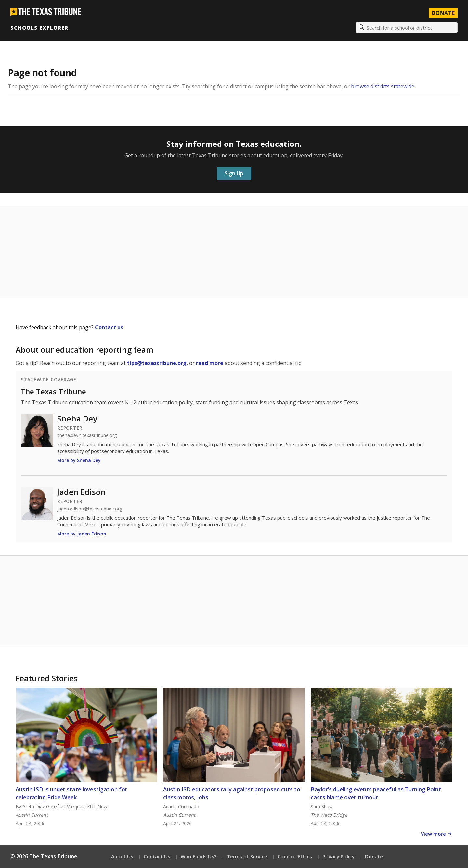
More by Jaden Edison (82, 534)
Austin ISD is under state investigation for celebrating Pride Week (71, 793)
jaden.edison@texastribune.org (90, 509)
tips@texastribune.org (157, 363)
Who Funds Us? (199, 856)
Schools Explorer (39, 28)
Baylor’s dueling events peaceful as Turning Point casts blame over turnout (376, 793)
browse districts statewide (383, 86)
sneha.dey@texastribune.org (87, 435)
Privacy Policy (338, 856)
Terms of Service (247, 856)
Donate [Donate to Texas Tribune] (443, 13)
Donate (374, 856)
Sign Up (234, 173)
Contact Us (157, 856)
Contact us (109, 327)
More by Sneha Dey (79, 460)
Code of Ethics (295, 856)
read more (210, 363)
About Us (122, 856)
